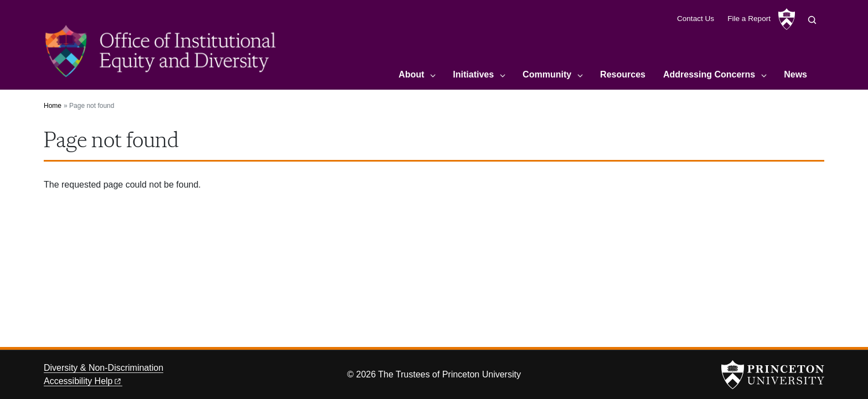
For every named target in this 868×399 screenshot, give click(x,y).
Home (53, 106)
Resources (623, 74)
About (411, 74)
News (795, 74)
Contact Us (696, 19)
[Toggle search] (812, 20)
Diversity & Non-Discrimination (104, 368)
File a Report (749, 19)
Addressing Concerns (709, 74)
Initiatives (473, 74)
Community (547, 74)
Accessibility (83, 381)
